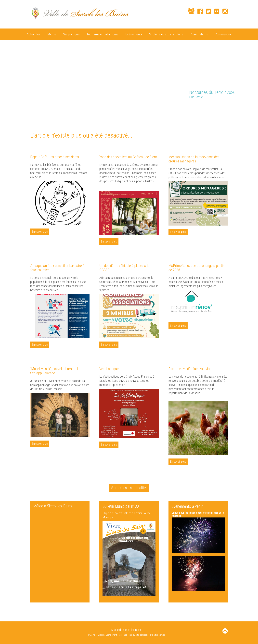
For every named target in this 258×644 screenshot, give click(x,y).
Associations (199, 34)
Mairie (52, 34)
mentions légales (120, 635)
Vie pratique (71, 34)
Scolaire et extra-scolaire (166, 34)
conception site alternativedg (153, 635)
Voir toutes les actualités (129, 488)
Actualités (34, 34)
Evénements (134, 34)
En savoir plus (40, 232)
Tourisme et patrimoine (103, 34)
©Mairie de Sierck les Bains (99, 635)
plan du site (134, 635)
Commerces (223, 34)
